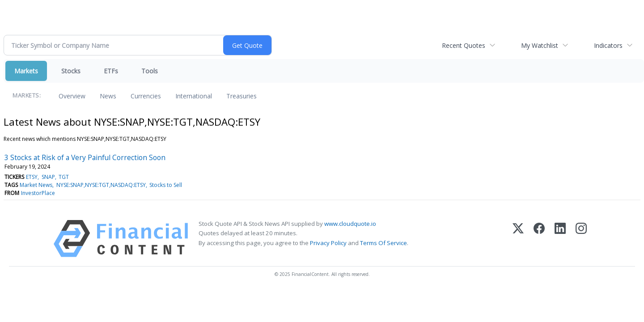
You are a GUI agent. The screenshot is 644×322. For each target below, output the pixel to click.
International (194, 96)
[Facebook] (539, 239)
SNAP (48, 177)
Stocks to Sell (166, 185)
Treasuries (241, 96)
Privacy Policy (328, 243)
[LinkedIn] (560, 239)
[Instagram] (581, 239)
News (108, 96)
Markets (26, 71)
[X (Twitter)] (518, 239)
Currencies (146, 96)
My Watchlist (540, 45)
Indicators (608, 45)
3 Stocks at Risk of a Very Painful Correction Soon (85, 157)
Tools (150, 71)
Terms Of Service (383, 243)
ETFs (111, 71)
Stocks (71, 71)
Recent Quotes (464, 45)
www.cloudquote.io (350, 224)
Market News (36, 185)
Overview (72, 96)
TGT (64, 177)
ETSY (32, 177)
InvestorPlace (38, 193)
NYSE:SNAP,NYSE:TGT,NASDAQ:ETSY (101, 185)
